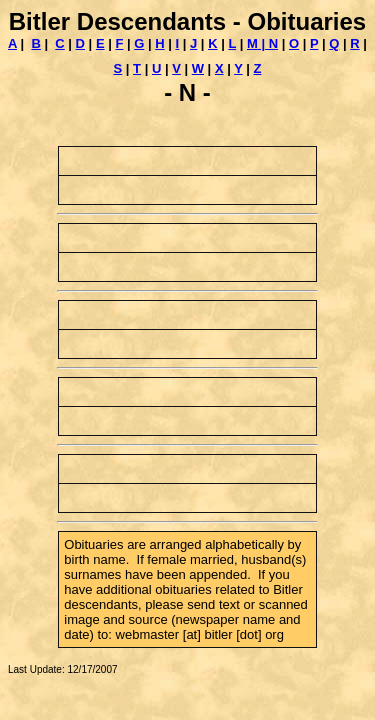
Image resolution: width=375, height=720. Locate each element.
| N (268, 43)
